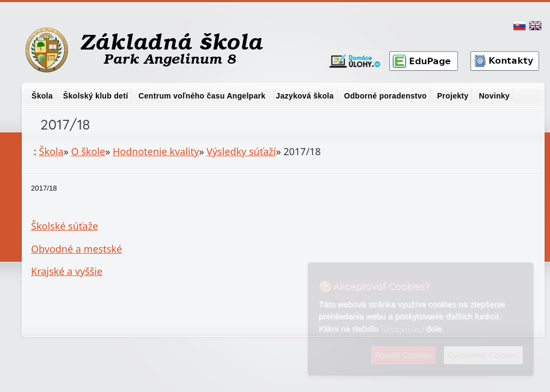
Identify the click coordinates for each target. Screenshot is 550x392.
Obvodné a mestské (77, 249)
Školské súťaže (65, 226)
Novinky (494, 96)
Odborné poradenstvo (386, 96)
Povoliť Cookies (403, 355)
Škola (42, 96)
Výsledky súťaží (241, 151)
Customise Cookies (483, 355)
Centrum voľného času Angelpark (202, 96)
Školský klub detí (96, 96)
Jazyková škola (305, 96)
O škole (88, 151)
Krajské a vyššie (67, 271)
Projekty (453, 96)
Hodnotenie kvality (156, 151)
